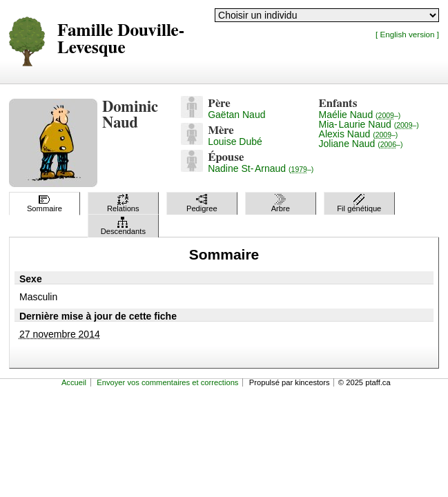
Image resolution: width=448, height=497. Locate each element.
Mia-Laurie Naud (369, 124)
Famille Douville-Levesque (121, 39)
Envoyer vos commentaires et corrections (167, 382)
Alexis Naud (359, 134)
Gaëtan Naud (236, 115)
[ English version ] (407, 34)
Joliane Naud (361, 144)
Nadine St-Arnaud (261, 168)
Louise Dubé (235, 142)
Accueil (74, 382)
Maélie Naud (360, 115)
